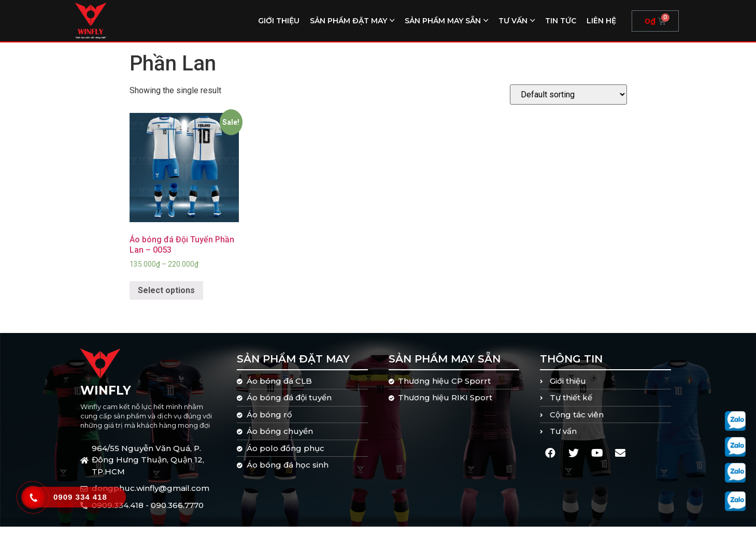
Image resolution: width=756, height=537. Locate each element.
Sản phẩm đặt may (348, 21)
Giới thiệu (279, 21)
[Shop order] (568, 105)
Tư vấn (513, 21)
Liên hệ (601, 21)
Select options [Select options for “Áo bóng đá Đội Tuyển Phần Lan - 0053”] (166, 301)
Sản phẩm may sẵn (443, 21)
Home (140, 48)
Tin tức (561, 21)
